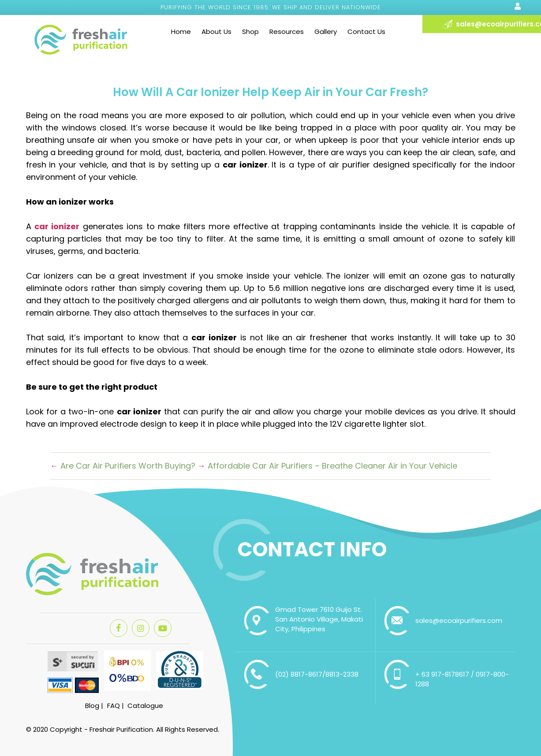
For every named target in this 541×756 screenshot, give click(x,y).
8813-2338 (342, 674)
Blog (92, 706)
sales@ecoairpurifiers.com (459, 620)
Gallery (326, 32)
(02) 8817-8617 (299, 674)
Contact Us (366, 32)
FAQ (114, 706)
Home (181, 32)
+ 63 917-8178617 (443, 674)
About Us (216, 32)
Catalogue (145, 706)
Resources (287, 32)
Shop (250, 32)
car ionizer (57, 226)
